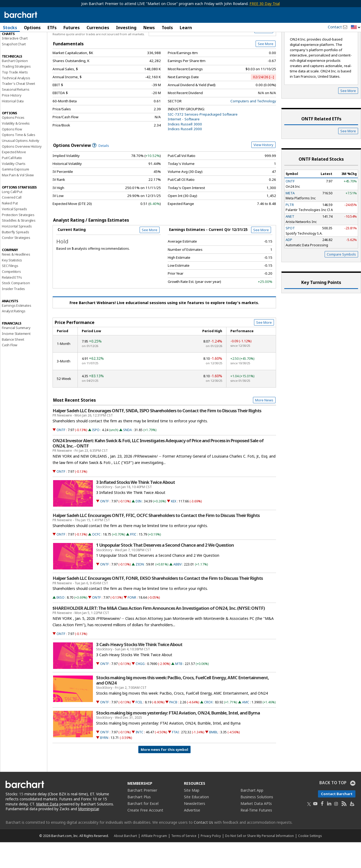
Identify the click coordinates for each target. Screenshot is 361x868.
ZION (140, 590)
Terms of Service (184, 861)
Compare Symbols (341, 280)
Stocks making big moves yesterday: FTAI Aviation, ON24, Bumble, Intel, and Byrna (178, 739)
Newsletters (195, 829)
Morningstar (88, 834)
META (290, 219)
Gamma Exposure (16, 195)
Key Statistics (12, 286)
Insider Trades (13, 314)
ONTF (61, 456)
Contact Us (203, 848)
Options (32, 28)
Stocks (10, 28)
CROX (208, 728)
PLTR (290, 230)
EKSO (61, 623)
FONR (132, 623)
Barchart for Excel (143, 829)
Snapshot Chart (14, 70)
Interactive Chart (15, 64)
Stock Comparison (16, 309)
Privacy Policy (211, 861)
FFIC (133, 560)
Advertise (192, 836)
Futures (72, 28)
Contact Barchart (337, 819)
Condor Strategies (16, 263)
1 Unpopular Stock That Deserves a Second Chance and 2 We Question (165, 571)
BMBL (214, 758)
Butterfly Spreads (16, 258)
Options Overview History (22, 172)
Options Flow (12, 155)
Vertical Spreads (14, 235)
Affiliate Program (154, 861)
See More (266, 69)
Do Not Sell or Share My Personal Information (259, 861)
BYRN (104, 763)
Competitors (11, 297)
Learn (186, 28)
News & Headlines (16, 280)
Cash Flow (10, 371)
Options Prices (13, 143)
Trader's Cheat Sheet (18, 109)
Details (101, 171)
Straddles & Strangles (19, 246)
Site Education (196, 823)
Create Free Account (145, 836)
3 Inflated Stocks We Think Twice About (136, 508)
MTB (179, 689)
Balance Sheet (13, 365)
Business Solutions (257, 823)
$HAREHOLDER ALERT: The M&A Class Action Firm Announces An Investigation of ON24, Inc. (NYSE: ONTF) (159, 634)
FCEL (139, 728)
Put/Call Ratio (12, 183)
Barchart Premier (142, 816)
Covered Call (12, 223)
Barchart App (252, 816)
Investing (126, 28)
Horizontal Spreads (17, 252)
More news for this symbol (164, 775)
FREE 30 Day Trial (265, 4)
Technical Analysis (16, 104)
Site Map (192, 816)
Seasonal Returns (16, 115)
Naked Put (10, 229)
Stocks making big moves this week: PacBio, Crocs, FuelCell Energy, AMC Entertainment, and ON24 (182, 706)
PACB (173, 728)
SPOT (290, 254)
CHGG (140, 689)
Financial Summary (16, 353)
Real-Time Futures (256, 836)
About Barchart (125, 861)
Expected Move (14, 178)
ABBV (177, 590)
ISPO (96, 456)
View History (263, 170)
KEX (174, 527)
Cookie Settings (310, 861)
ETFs (52, 28)
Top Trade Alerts (15, 98)
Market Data (47, 830)
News (149, 28)
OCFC (96, 560)
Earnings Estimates (16, 331)
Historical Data (13, 127)
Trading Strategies (16, 92)
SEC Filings (10, 291)
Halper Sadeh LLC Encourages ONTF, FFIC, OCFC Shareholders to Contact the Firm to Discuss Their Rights (156, 541)
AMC (246, 728)
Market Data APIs (256, 829)
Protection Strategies (18, 240)
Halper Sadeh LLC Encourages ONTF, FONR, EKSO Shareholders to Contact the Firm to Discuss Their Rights (158, 604)
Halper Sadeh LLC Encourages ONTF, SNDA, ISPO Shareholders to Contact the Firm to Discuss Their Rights (157, 436)
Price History (12, 121)
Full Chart (264, 56)
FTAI (175, 758)
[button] (356, 27)
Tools (167, 28)
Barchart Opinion (15, 86)
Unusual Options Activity (21, 166)
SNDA (128, 456)
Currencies (98, 28)
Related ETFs (12, 303)
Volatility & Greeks (16, 149)
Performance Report (18, 47)
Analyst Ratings (14, 337)
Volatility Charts (14, 189)
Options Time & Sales (19, 160)
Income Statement (16, 359)
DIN (139, 527)
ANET (290, 242)
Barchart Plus (139, 823)
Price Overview (14, 42)
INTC (139, 758)
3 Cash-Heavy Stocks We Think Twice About (139, 670)
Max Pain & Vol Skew (18, 201)
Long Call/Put (12, 217)
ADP (289, 265)
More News (264, 426)
